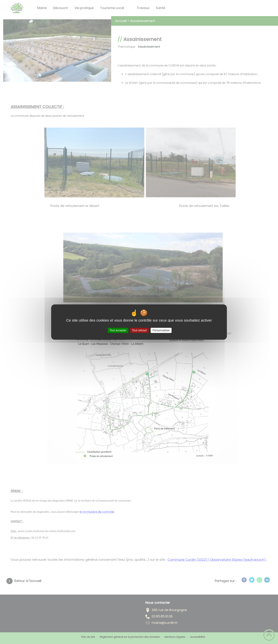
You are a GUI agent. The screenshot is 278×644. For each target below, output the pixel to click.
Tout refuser (139, 330)
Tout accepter (118, 330)
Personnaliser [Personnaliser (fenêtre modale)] (161, 330)
